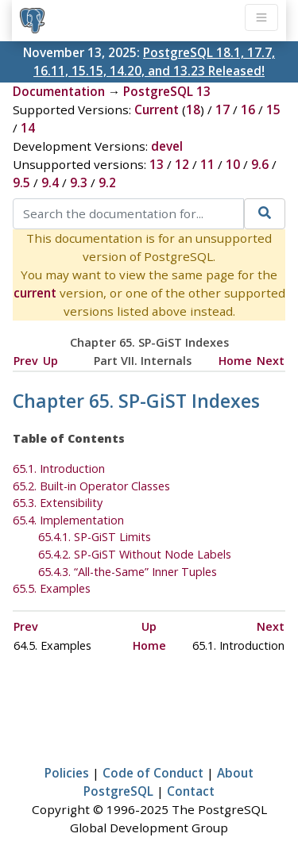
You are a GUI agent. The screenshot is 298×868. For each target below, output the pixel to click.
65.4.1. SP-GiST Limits (95, 537)
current (35, 293)
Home (235, 361)
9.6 (260, 164)
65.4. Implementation (68, 520)
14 (28, 128)
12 (182, 164)
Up (50, 361)
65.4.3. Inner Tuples (128, 572)
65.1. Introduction (59, 469)
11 (207, 164)
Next (271, 361)
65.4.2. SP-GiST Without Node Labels (135, 554)
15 (273, 109)
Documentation (59, 91)
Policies (67, 773)
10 (233, 164)
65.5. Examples (52, 588)
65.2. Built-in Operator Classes (91, 486)
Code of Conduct (153, 773)
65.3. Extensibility (58, 503)
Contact (191, 791)
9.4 (50, 182)
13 (157, 164)
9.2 (107, 182)
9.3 (79, 182)
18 (193, 109)
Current (157, 109)
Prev (26, 361)
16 (248, 109)
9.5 (21, 182)
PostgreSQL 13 (167, 91)
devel (167, 146)
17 (223, 109)
